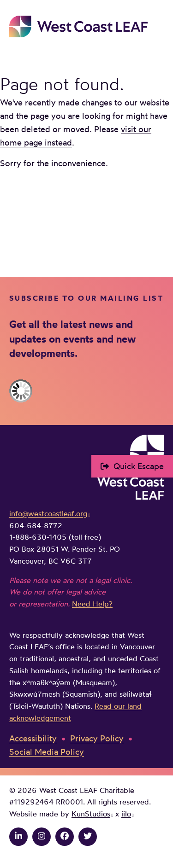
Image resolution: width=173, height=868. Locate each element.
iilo (126, 814)
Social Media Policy (47, 751)
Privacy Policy (97, 738)
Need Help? (92, 604)
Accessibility (33, 738)
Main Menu (157, 26)
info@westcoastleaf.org (48, 513)
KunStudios (91, 814)
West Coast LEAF (78, 26)
